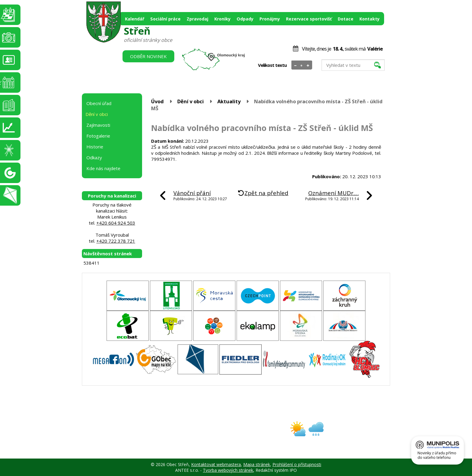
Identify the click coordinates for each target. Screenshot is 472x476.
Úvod (157, 101)
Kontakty (370, 19)
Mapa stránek (257, 464)
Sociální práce (165, 19)
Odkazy (94, 157)
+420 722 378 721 (116, 241)
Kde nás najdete (103, 168)
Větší (308, 65)
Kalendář (135, 19)
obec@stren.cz (214, 434)
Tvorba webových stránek (228, 470)
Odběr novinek (148, 56)
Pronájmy (270, 19)
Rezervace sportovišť (309, 19)
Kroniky (222, 19)
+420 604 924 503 (116, 223)
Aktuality (229, 101)
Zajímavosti (98, 125)
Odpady (245, 19)
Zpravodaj (197, 19)
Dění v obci (191, 101)
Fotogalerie (98, 136)
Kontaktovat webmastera (216, 464)
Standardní (302, 65)
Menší (295, 65)
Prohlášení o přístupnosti (297, 464)
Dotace (346, 19)
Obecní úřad (99, 103)
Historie (95, 147)
